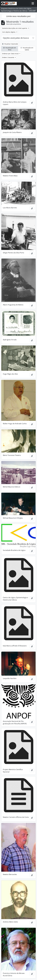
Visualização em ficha (10, 49)
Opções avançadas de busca (16, 38)
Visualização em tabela (27, 49)
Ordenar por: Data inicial (11, 54)
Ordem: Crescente (8, 57)
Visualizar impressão (10, 44)
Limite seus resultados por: (19, 16)
